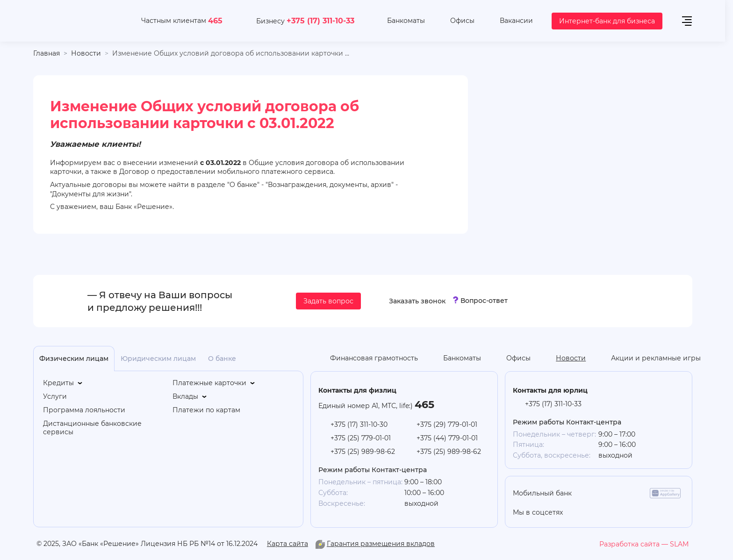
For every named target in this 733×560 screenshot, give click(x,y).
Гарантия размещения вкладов (381, 543)
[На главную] (76, 21)
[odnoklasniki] (587, 512)
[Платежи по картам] (206, 410)
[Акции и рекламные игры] (649, 359)
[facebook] (657, 512)
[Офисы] (455, 21)
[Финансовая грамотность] (367, 359)
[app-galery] (665, 493)
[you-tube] (605, 512)
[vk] (639, 512)
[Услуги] (55, 397)
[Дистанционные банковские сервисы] (104, 428)
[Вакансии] (509, 21)
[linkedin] (622, 512)
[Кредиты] (63, 383)
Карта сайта (287, 543)
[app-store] (596, 493)
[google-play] (631, 493)
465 (215, 21)
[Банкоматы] (399, 21)
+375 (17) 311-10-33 (320, 21)
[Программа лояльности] (84, 410)
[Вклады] (190, 397)
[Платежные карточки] (214, 383)
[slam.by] (644, 544)
